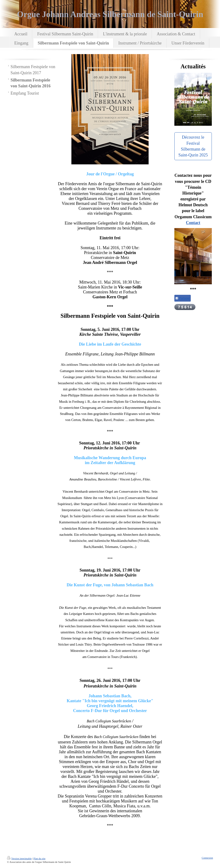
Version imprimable (19, 858)
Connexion (207, 858)
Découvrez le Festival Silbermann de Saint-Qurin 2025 (193, 146)
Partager (183, 298)
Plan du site (39, 858)
